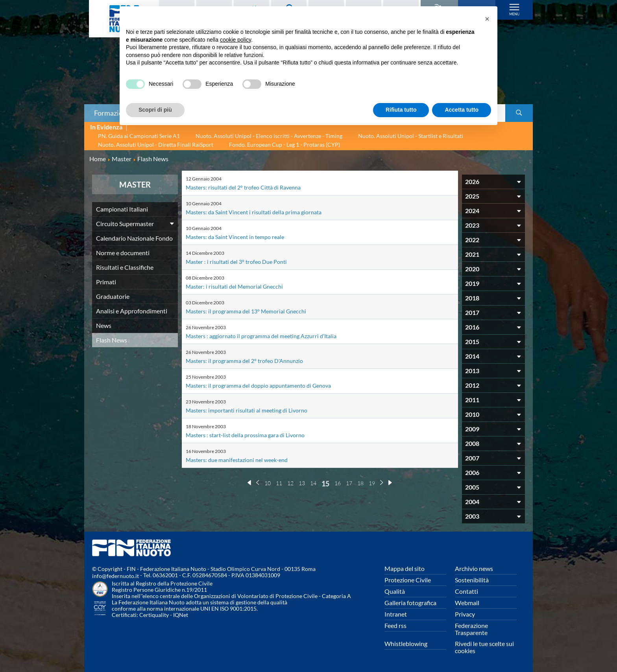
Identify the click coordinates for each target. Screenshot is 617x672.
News (104, 325)
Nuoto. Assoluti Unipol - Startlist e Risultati (411, 136)
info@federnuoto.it (115, 576)
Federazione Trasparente (471, 629)
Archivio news (474, 568)
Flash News (112, 340)
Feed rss (395, 625)
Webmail (467, 603)
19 (372, 483)
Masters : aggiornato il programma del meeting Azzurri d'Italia (269, 336)
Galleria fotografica (410, 603)
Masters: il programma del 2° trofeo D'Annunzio (250, 360)
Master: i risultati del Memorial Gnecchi (239, 286)
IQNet (181, 615)
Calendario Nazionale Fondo (134, 238)
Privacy (465, 614)
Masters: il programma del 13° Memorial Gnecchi (252, 311)
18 (360, 483)
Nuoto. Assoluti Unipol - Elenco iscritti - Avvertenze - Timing (269, 136)
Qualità (395, 591)
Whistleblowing (406, 643)
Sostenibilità (472, 580)
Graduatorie (113, 296)
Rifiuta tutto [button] (401, 110)
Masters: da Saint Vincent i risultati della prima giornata (260, 212)
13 (302, 483)
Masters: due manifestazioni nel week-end (243, 459)
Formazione (112, 113)
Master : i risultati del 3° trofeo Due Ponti (241, 261)
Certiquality (154, 615)
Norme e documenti (123, 253)
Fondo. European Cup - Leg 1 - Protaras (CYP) (284, 145)
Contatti (466, 591)
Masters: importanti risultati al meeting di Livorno (253, 410)
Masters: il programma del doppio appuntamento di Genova (266, 385)
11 (279, 483)
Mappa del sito (405, 568)
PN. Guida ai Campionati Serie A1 (139, 136)
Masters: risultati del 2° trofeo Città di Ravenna (249, 187)
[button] (487, 19)
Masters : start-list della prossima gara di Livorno (251, 435)
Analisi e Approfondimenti (132, 311)
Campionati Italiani (122, 209)
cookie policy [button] (236, 40)
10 (268, 483)
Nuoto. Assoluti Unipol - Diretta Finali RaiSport (156, 145)
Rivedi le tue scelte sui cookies (484, 647)
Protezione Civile (408, 580)
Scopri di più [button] (155, 110)
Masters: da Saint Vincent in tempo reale (240, 237)
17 (349, 483)
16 (338, 483)
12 (290, 483)
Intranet (396, 614)
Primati (106, 282)
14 (313, 483)
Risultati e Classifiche (125, 267)
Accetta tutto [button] (462, 110)
